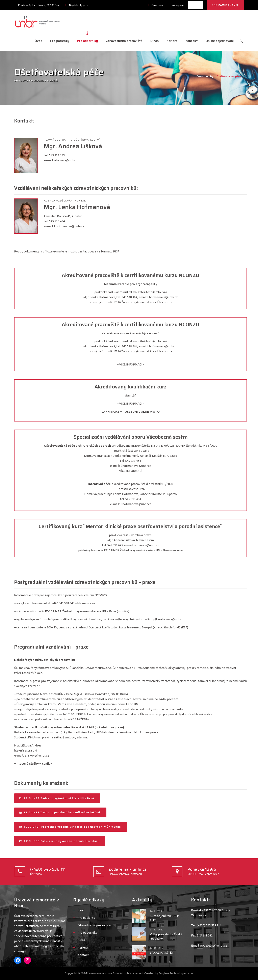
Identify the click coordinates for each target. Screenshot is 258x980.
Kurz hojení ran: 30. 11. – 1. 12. (166, 918)
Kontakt (190, 41)
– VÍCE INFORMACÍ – (131, 364)
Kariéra (171, 41)
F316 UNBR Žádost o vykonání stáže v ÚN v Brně (57, 798)
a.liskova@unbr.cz (67, 160)
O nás (153, 41)
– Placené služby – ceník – (33, 764)
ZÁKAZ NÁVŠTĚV (162, 952)
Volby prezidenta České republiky (166, 936)
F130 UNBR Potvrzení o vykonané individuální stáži (59, 841)
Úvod (37, 41)
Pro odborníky (86, 41)
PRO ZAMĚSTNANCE (225, 5)
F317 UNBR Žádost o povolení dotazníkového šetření (60, 812)
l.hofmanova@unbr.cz (69, 226)
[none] (195, 5)
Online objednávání (218, 41)
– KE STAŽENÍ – (79, 719)
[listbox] (195, 5)
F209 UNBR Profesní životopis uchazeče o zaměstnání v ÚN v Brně (70, 827)
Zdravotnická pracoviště (123, 41)
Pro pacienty (58, 41)
